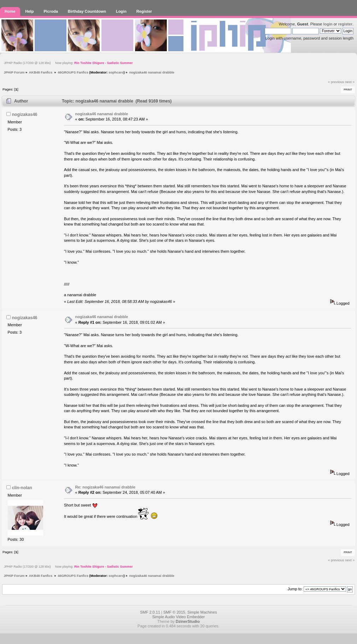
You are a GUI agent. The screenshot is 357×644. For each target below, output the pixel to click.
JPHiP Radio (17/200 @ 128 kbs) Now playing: (68, 63)
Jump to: (295, 589)
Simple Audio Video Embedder (178, 617)
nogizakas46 (25, 115)
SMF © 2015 (174, 612)
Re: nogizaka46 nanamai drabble (106, 487)
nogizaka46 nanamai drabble (102, 114)
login (328, 24)
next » (350, 82)
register (345, 24)
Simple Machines (202, 612)
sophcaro (116, 72)
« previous (336, 82)
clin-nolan (22, 488)
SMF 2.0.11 (150, 612)
